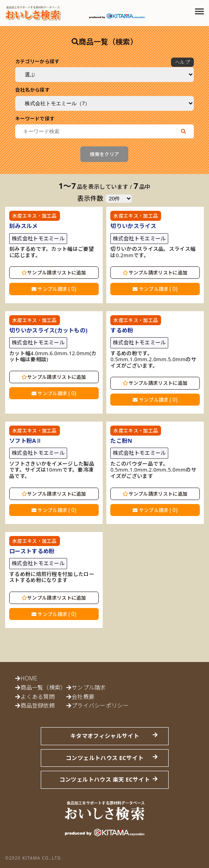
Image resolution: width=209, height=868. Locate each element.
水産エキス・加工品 (35, 216)
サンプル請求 (54, 289)
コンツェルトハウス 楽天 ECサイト (105, 779)
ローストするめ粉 (32, 551)
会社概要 (83, 697)
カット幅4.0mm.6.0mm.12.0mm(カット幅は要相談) (53, 357)
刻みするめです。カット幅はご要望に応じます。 (52, 252)
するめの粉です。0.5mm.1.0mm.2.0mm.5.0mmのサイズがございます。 (153, 360)
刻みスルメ (24, 226)
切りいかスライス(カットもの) (48, 330)
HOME (29, 678)
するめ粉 (122, 330)
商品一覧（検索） (43, 687)
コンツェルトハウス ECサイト (105, 758)
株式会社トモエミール (38, 238)
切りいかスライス (133, 226)
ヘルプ (182, 62)
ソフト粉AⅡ (26, 441)
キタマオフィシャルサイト (105, 736)
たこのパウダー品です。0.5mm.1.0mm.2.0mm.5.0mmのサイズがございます (153, 470)
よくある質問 (38, 697)
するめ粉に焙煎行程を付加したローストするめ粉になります (52, 577)
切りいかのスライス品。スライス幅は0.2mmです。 (153, 252)
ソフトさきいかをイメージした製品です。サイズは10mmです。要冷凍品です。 (52, 470)
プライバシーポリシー (100, 705)
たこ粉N (121, 441)
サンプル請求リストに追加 (54, 273)
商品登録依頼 (38, 705)
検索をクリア (105, 154)
